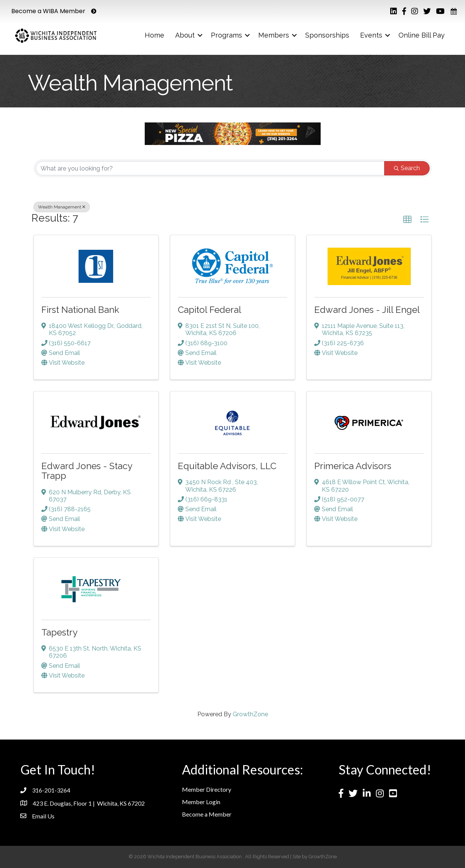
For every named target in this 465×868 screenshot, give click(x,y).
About (185, 35)
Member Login (201, 802)
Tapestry (59, 632)
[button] (407, 220)
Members (274, 35)
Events (371, 35)
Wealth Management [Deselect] (62, 207)
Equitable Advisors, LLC (227, 466)
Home (154, 35)
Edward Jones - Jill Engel (367, 310)
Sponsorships (327, 35)
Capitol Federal (210, 310)
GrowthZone (250, 714)
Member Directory (207, 789)
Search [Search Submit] (407, 168)
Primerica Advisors (353, 466)
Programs (226, 35)
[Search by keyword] (210, 168)
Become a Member (207, 814)
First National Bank (80, 310)
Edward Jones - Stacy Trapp (87, 471)
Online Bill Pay (422, 35)
